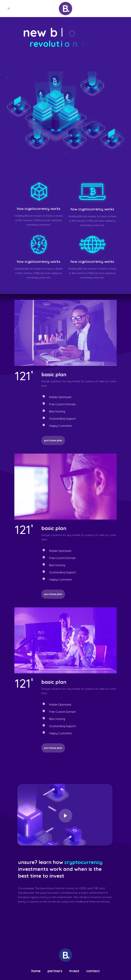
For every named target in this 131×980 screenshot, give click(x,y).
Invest (74, 971)
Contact (93, 971)
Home (36, 971)
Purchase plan (53, 440)
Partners (55, 971)
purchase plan (53, 748)
